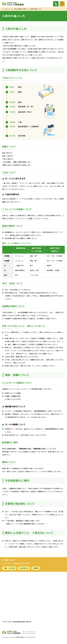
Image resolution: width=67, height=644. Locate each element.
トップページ (6, 9)
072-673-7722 (31, 632)
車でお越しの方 (24, 568)
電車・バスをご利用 (10, 568)
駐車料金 (36, 568)
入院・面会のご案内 (20, 9)
